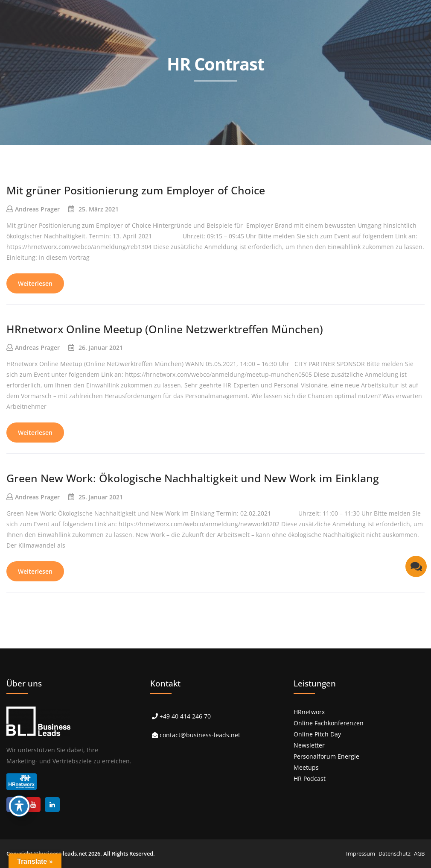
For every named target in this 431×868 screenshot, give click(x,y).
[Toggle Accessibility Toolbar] (19, 806)
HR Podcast (310, 779)
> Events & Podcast (242, 153)
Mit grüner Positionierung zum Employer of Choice (136, 190)
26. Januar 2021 (101, 347)
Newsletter (309, 745)
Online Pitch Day (317, 734)
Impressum (361, 853)
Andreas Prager (37, 209)
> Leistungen (120, 153)
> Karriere (354, 153)
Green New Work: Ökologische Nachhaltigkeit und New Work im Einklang (193, 478)
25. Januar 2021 (101, 497)
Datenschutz (395, 853)
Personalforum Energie (326, 756)
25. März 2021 (99, 209)
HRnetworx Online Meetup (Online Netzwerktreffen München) (165, 329)
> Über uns (305, 153)
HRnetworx (309, 712)
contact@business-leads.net (200, 735)
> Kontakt (401, 153)
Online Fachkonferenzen (329, 723)
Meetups (306, 767)
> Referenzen (177, 153)
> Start (73, 153)
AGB (419, 853)
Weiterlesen (35, 283)
